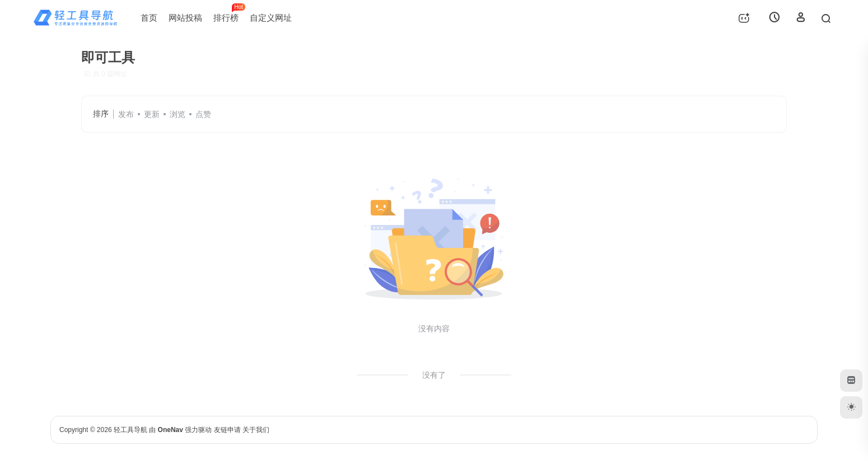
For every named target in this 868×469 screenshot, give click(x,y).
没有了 (434, 375)
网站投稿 (185, 18)
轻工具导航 (130, 430)
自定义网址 (271, 18)
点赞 (203, 114)
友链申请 (227, 430)
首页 (149, 18)
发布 (126, 114)
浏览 (178, 114)
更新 (152, 114)
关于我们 (256, 430)
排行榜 (229, 13)
